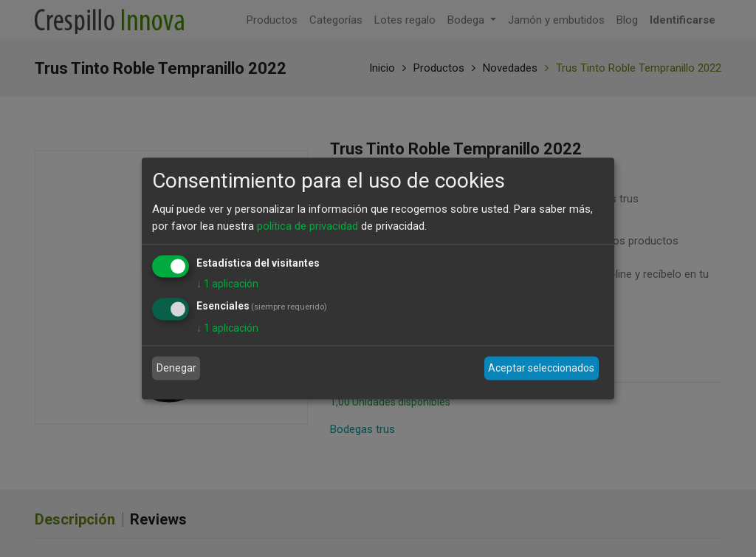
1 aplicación (227, 284)
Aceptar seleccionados (541, 368)
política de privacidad (307, 225)
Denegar (176, 368)
